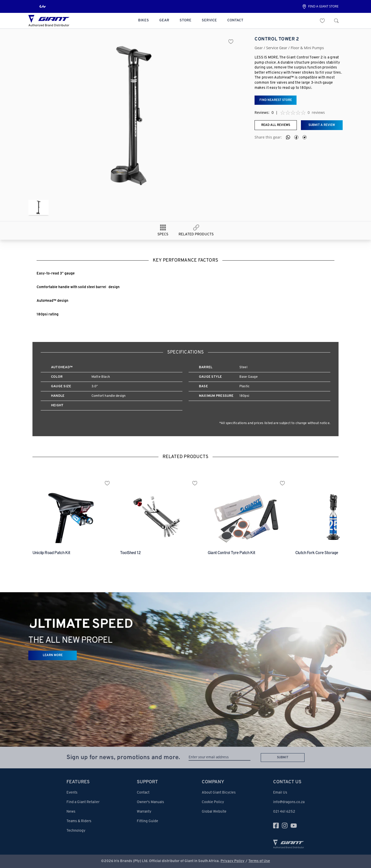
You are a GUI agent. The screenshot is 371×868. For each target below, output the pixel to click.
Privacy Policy (233, 861)
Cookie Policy (213, 802)
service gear (277, 48)
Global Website (214, 812)
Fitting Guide (147, 821)
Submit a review (322, 125)
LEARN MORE (53, 655)
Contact (143, 793)
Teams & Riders (79, 821)
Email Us (280, 793)
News (71, 812)
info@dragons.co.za (289, 802)
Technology (76, 831)
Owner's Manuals (150, 802)
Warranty (144, 812)
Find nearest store (276, 100)
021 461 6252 (284, 812)
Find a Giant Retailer (83, 802)
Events (72, 793)
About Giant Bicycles (219, 793)
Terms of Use (259, 861)
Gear (259, 48)
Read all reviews (276, 125)
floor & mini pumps (307, 48)
